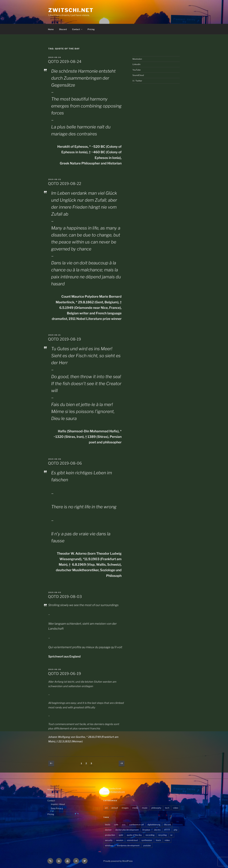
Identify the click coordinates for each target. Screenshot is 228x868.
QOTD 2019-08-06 (65, 463)
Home (51, 29)
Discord (63, 29)
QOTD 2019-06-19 (64, 674)
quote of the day (134, 835)
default (115, 808)
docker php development (127, 830)
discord (167, 824)
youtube (147, 845)
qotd (121, 835)
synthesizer (147, 840)
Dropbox (146, 830)
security (109, 840)
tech (167, 808)
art (106, 808)
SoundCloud (138, 75)
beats (108, 824)
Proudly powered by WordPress (118, 861)
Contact (77, 29)
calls (116, 824)
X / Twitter (137, 81)
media (135, 808)
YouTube (137, 70)
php (176, 830)
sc (172, 835)
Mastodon (137, 59)
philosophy (156, 808)
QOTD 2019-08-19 (64, 339)
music (145, 808)
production (110, 835)
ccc (124, 824)
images (125, 808)
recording (150, 835)
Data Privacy (57, 808)
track (158, 840)
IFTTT (167, 830)
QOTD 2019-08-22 (65, 184)
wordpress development (128, 845)
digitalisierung (154, 824)
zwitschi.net (71, 10)
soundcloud (132, 840)
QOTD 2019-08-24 (65, 62)
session (120, 840)
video (176, 808)
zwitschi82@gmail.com (114, 792)
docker (108, 830)
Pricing (91, 29)
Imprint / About (58, 804)
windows (109, 845)
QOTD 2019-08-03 (65, 597)
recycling (162, 835)
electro (157, 830)
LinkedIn (136, 64)
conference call (136, 824)
